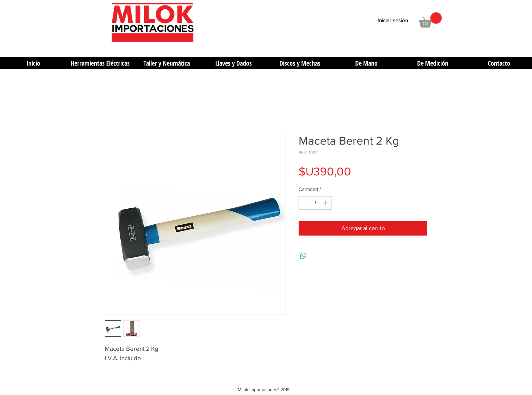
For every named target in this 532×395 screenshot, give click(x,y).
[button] (430, 20)
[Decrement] (304, 203)
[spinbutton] (315, 203)
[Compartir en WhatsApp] (303, 256)
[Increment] (326, 203)
